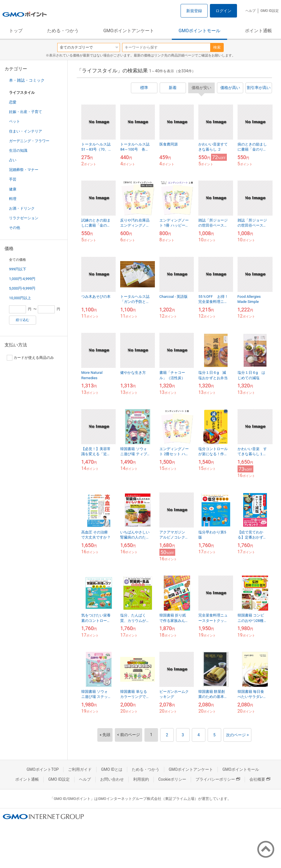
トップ (16, 31)
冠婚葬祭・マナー (24, 170)
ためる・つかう (63, 31)
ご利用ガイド (80, 769)
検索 (217, 47)
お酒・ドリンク (22, 208)
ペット (15, 121)
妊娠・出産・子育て (26, 112)
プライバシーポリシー (218, 779)
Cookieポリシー (172, 779)
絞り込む (23, 320)
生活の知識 (18, 150)
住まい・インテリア (26, 131)
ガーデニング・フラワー (29, 141)
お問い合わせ (112, 779)
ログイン (223, 11)
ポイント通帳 (258, 31)
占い (13, 160)
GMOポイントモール (199, 31)
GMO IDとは (112, 769)
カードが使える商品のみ (30, 358)
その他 (15, 228)
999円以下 (18, 269)
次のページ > (237, 735)
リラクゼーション (24, 218)
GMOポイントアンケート (129, 31)
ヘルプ (251, 11)
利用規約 (141, 779)
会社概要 (260, 779)
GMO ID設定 (270, 11)
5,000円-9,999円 (22, 288)
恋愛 (13, 102)
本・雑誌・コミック (27, 80)
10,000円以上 (20, 298)
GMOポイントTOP (43, 769)
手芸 (13, 179)
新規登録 (194, 11)
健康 (13, 189)
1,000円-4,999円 (22, 279)
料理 (13, 199)
